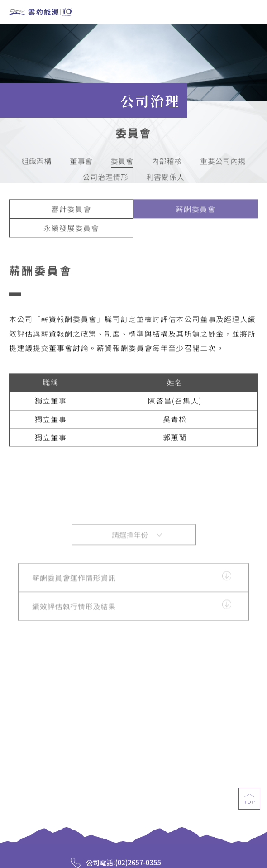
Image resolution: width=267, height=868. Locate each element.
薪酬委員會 (195, 211)
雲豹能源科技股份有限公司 (41, 13)
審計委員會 (71, 211)
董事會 (81, 163)
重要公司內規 (223, 163)
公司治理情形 (106, 180)
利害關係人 (165, 180)
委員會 (122, 163)
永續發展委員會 (71, 230)
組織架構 (36, 163)
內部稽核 (167, 163)
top (249, 806)
